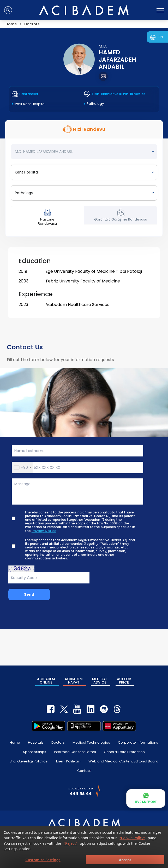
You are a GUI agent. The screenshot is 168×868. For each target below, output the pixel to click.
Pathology (95, 104)
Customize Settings (43, 860)
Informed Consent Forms (75, 752)
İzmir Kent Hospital (30, 104)
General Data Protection (124, 752)
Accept (125, 860)
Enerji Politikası (68, 761)
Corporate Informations (138, 742)
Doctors (58, 742)
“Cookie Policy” (132, 838)
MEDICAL (100, 681)
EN (161, 37)
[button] (22, 467)
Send (29, 594)
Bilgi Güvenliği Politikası (29, 761)
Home (15, 742)
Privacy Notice (44, 531)
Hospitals (36, 742)
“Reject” (70, 843)
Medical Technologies (91, 742)
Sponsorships (35, 752)
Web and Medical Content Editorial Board (123, 761)
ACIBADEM (46, 681)
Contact (84, 771)
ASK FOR (124, 681)
